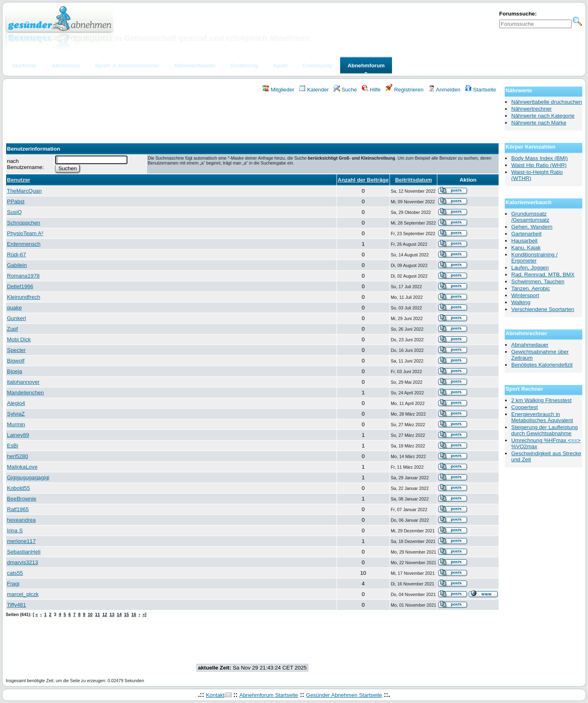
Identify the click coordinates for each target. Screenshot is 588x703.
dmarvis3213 (22, 562)
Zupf (12, 329)
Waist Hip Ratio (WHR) (539, 165)
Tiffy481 (17, 605)
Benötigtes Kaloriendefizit (542, 365)
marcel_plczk (23, 594)
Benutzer (19, 180)
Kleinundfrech (24, 297)
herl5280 (18, 456)
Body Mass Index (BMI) (540, 158)
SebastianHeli (24, 552)
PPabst (16, 201)
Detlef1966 (20, 286)
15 (127, 614)
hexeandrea (21, 520)
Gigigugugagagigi (28, 477)
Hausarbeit (524, 241)
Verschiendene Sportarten (543, 309)
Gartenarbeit (526, 234)
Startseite (481, 90)
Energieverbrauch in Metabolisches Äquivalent (542, 417)
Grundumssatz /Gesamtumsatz (530, 217)
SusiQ (14, 212)
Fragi (13, 584)
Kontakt (215, 695)
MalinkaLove (22, 467)
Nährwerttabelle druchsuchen (547, 102)
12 (105, 614)
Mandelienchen (25, 393)
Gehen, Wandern (532, 227)
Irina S (15, 531)
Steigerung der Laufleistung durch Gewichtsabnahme (545, 430)
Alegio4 (16, 403)
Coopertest (525, 407)
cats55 (15, 573)
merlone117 (21, 541)
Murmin (16, 424)
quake (14, 308)
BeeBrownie (22, 499)
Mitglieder (278, 90)
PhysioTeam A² (25, 233)
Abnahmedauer (530, 345)
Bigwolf (16, 361)
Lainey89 (18, 435)
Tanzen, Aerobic (531, 288)
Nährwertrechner (531, 109)
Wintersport (525, 295)
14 (119, 614)
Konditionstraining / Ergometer (534, 258)
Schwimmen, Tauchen (538, 281)
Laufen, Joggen (530, 268)
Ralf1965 (18, 509)
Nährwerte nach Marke (539, 123)
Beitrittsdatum (413, 180)
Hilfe (371, 90)
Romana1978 (23, 276)
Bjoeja (14, 371)
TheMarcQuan (24, 191)
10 (90, 614)
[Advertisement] (252, 116)
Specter (16, 350)
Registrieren (405, 90)
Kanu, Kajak (526, 248)
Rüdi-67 (17, 255)
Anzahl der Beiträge (363, 180)
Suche (345, 90)
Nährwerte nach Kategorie (543, 116)
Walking (521, 302)
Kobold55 (18, 488)
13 (112, 614)
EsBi (12, 446)
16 (134, 614)
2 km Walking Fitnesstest (541, 400)
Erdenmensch (24, 244)
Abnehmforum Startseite (269, 695)
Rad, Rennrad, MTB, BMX (543, 275)
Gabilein (17, 265)
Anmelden (444, 90)
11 (98, 614)
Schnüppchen (24, 223)
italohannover (23, 382)
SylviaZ (16, 414)
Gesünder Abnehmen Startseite (344, 695)
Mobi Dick (19, 339)
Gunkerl (17, 318)
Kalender (314, 90)
